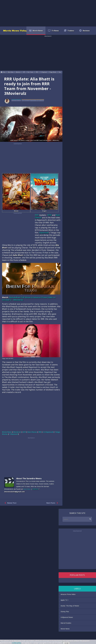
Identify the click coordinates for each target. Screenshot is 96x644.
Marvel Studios (66, 623)
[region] (48, 13)
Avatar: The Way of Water (70, 606)
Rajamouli (44, 233)
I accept (66, 643)
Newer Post (10, 503)
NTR (49, 215)
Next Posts (53, 503)
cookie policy (16, 643)
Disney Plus (65, 611)
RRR (37, 215)
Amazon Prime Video (68, 594)
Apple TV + (65, 600)
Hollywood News (67, 617)
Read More (27, 489)
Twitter (35, 489)
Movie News (65, 629)
